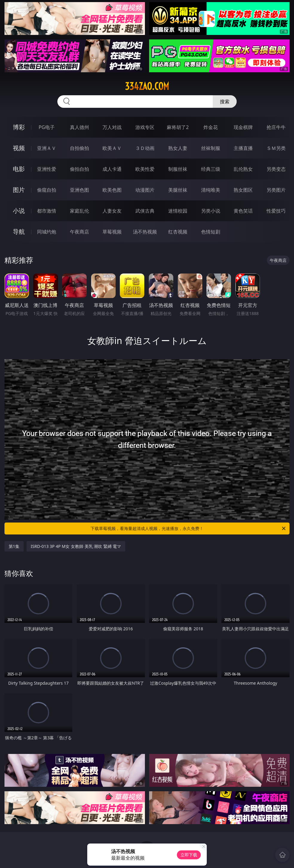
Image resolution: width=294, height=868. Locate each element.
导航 (19, 232)
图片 (19, 190)
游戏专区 (145, 127)
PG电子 (46, 127)
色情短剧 (211, 232)
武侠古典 (145, 211)
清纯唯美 (211, 190)
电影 (19, 169)
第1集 (14, 546)
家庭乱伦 (79, 211)
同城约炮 (47, 232)
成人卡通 (112, 169)
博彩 (19, 127)
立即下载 (189, 855)
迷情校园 (178, 211)
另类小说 (211, 211)
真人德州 (79, 127)
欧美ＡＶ (112, 148)
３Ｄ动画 (145, 148)
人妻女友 (112, 211)
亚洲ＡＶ (47, 148)
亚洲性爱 (47, 169)
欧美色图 (112, 190)
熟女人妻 (178, 148)
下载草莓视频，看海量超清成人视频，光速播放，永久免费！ (189, 529)
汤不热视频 (145, 232)
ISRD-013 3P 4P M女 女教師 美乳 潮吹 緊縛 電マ (76, 546)
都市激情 (47, 211)
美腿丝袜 (178, 190)
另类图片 (276, 190)
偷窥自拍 (47, 190)
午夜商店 (79, 232)
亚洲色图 (79, 190)
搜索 (225, 102)
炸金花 (211, 127)
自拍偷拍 (79, 148)
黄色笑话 (243, 211)
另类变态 (276, 169)
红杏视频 (178, 232)
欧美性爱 (145, 169)
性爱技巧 (276, 211)
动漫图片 (145, 190)
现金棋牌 (243, 127)
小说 (19, 211)
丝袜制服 (211, 148)
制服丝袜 (178, 169)
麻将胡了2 (178, 127)
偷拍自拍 (79, 169)
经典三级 (211, 169)
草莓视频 (112, 232)
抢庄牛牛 (276, 127)
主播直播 (243, 148)
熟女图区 (243, 190)
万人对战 (112, 127)
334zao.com (147, 86)
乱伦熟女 (243, 169)
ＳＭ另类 (276, 148)
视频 (19, 148)
